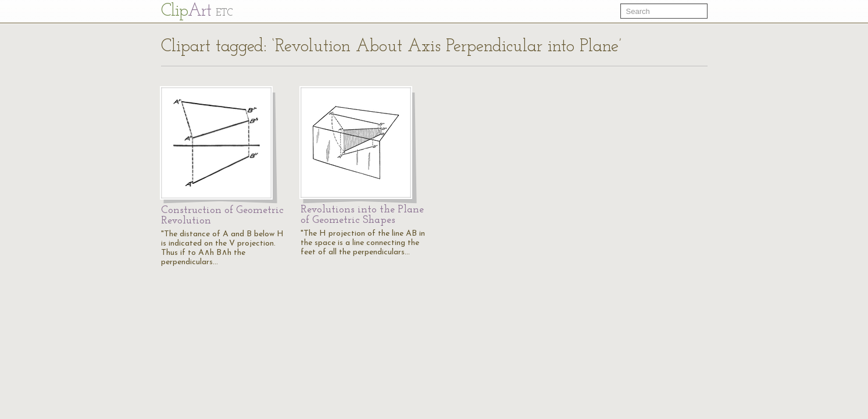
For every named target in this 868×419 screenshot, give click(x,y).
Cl (197, 11)
